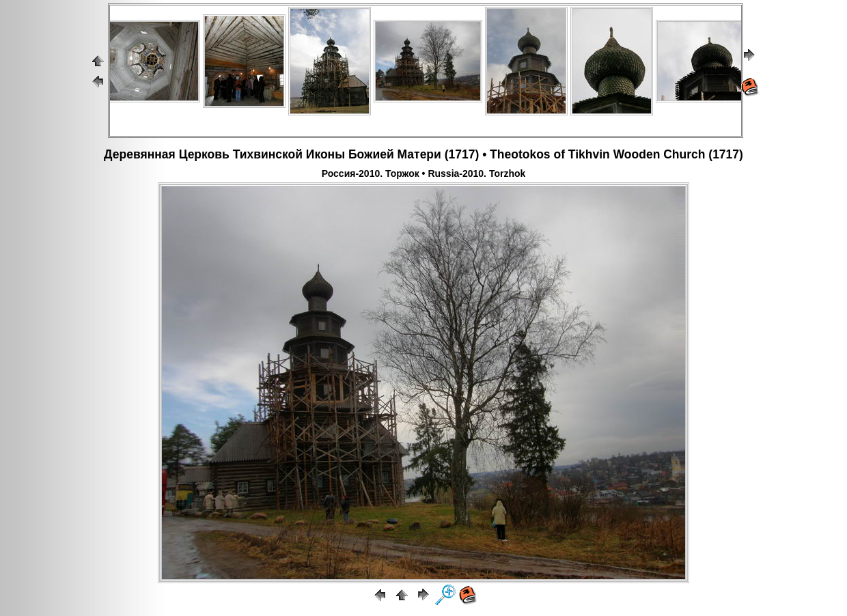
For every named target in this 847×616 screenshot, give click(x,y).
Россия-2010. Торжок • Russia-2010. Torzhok (424, 173)
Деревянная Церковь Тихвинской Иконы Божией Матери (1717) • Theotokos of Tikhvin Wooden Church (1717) (423, 154)
